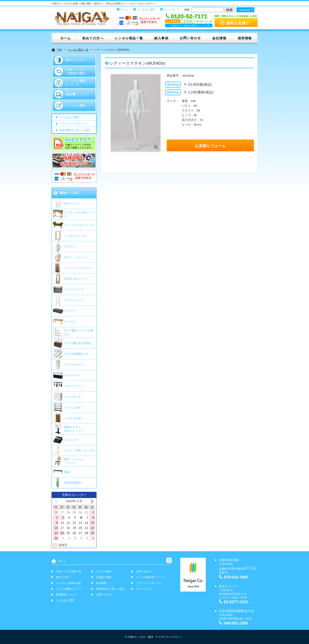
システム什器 (73, 418)
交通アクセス (104, 595)
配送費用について (66, 595)
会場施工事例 (104, 577)
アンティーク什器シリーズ (79, 214)
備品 (67, 472)
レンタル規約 (76, 106)
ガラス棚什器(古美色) (78, 343)
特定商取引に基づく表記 (74, 130)
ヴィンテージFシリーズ (79, 225)
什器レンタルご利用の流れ (76, 71)
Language (244, 10)
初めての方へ (93, 38)
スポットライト (74, 386)
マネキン (70, 247)
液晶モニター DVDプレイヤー (74, 429)
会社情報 (219, 38)
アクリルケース (74, 365)
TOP (59, 50)
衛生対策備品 (73, 483)
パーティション (74, 300)
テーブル (70, 322)
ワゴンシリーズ (74, 289)
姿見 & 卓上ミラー (76, 279)
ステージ (70, 311)
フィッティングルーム (78, 268)
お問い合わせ (190, 38)
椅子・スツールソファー (74, 461)
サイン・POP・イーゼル (80, 450)
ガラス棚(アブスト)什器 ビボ (78, 332)
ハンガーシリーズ (75, 236)
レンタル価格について (76, 83)
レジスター (71, 440)
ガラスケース (73, 375)
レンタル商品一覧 (129, 38)
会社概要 (101, 583)
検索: (187, 10)
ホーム (124, 10)
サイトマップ (172, 10)
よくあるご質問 (146, 10)
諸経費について (77, 94)
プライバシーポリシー (73, 124)
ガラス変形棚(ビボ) (76, 354)
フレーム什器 (73, 408)
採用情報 (245, 38)
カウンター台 (73, 397)
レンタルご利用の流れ (69, 583)
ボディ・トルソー (75, 257)
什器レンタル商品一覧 (69, 571)
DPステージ (72, 204)
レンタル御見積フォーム (150, 577)
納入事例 (161, 38)
